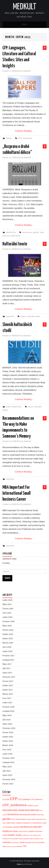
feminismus (27, 232)
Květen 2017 (8, 685)
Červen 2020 (8, 609)
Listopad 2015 (8, 762)
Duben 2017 (8, 690)
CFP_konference (25, 138)
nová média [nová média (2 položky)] (33, 835)
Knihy (8, 407)
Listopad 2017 (8, 660)
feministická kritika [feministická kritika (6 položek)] (28, 814)
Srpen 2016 (7, 724)
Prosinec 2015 (8, 758)
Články (9, 138)
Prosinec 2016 (8, 707)
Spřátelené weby (9, 559)
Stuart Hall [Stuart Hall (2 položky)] (35, 843)
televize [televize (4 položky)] (19, 846)
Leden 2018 (7, 651)
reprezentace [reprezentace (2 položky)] (15, 843)
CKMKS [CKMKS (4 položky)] (30, 806)
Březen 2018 (8, 643)
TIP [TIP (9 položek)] (25, 846)
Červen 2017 (8, 681)
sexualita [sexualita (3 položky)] (28, 843)
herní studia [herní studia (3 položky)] (16, 819)
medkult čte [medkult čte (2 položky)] (25, 835)
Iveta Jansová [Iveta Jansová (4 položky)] (37, 819)
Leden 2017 (7, 703)
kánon (23, 316)
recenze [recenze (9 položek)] (7, 842)
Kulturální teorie (15, 244)
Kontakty (6, 563)
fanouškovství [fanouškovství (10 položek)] (32, 810)
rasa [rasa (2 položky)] (42, 839)
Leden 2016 (7, 754)
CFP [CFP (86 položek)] (14, 799)
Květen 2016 (8, 737)
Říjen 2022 (7, 604)
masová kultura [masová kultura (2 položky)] (23, 831)
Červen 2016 (8, 732)
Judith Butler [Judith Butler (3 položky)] (11, 823)
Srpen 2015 (7, 775)
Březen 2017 (8, 694)
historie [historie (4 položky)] (23, 819)
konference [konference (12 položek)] (26, 827)
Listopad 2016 (8, 711)
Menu (25, 25)
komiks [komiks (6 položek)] (16, 827)
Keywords (10, 316)
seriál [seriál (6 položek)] (22, 842)
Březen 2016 (8, 745)
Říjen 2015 (7, 767)
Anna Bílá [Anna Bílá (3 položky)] (6, 800)
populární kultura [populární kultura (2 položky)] (28, 839)
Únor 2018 (7, 647)
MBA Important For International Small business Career (17, 493)
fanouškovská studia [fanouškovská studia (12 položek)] (14, 810)
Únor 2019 (7, 613)
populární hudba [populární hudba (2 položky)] (18, 839)
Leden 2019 (7, 617)
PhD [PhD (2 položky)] (11, 839)
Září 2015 (7, 771)
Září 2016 (7, 720)
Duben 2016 (8, 741)
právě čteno (15, 236)
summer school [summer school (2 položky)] (11, 847)
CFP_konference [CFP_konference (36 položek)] (15, 805)
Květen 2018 (8, 634)
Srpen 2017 (7, 673)
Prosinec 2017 (8, 656)
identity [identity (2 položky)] (29, 819)
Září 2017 (7, 668)
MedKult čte (11, 232)
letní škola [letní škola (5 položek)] (13, 831)
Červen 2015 (8, 784)
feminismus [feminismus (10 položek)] (13, 814)
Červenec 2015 (9, 779)
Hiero (19, 864)
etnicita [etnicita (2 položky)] (36, 806)
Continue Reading (24, 131)
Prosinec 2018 (8, 621)
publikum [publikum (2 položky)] (37, 839)
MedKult (25, 7)
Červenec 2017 (9, 677)
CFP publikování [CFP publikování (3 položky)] (37, 800)
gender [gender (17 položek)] (7, 819)
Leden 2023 (7, 600)
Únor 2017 (7, 698)
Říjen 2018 (7, 626)
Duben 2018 (8, 639)
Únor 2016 (7, 750)
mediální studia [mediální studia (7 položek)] (14, 835)
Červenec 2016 (9, 728)
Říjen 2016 (7, 715)
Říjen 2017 (7, 664)
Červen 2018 (8, 630)
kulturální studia (34, 316)
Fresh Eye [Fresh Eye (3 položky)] (40, 815)
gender (36, 232)
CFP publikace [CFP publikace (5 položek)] (24, 799)
